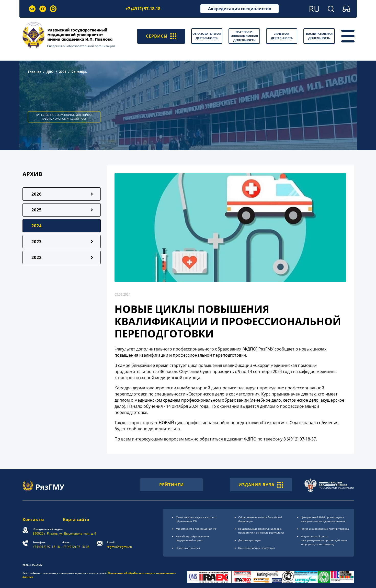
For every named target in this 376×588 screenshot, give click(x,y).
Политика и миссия (188, 548)
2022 (37, 257)
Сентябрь (79, 72)
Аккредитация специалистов (240, 9)
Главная (35, 72)
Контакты (33, 519)
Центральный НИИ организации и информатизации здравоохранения (323, 519)
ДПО (50, 72)
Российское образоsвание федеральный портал (192, 538)
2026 (37, 194)
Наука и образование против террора (325, 529)
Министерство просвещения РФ (196, 529)
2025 (37, 210)
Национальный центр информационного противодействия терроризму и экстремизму (324, 540)
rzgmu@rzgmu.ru (120, 545)
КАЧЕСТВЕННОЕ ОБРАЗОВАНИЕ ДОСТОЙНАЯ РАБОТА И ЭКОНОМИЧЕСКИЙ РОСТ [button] (64, 117)
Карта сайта (76, 519)
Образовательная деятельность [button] (207, 36)
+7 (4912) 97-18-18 (143, 9)
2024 (63, 72)
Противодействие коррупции (257, 548)
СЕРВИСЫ (161, 36)
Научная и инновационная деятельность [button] (244, 36)
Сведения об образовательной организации (81, 46)
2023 (37, 242)
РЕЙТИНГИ (172, 485)
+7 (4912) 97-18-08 (76, 545)
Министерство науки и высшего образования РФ (196, 519)
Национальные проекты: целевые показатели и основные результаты (261, 531)
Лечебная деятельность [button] (282, 36)
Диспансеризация (249, 540)
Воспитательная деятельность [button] (319, 36)
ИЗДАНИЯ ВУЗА (261, 485)
